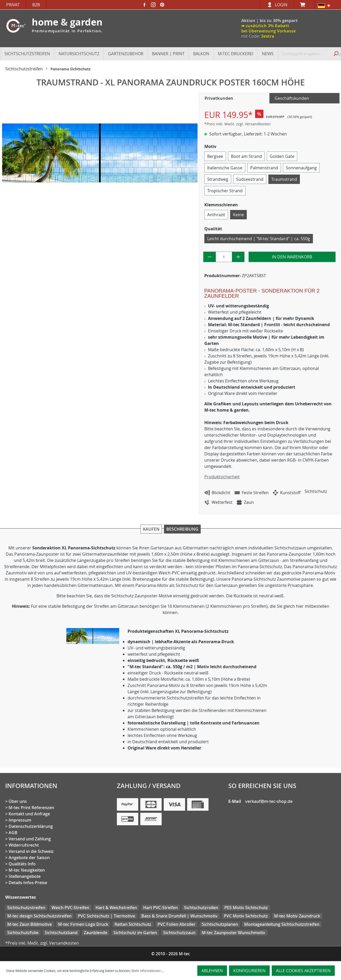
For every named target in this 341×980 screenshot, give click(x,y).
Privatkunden (219, 98)
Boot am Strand (246, 156)
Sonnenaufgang (301, 168)
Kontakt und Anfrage (29, 814)
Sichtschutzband (61, 933)
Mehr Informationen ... (148, 971)
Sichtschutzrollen (201, 908)
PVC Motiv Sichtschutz (246, 916)
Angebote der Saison (29, 858)
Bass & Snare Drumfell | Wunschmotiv (179, 916)
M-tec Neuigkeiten (27, 870)
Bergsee (215, 156)
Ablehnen (212, 971)
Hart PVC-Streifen (160, 908)
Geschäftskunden (292, 98)
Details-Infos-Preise (28, 883)
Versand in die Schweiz (31, 851)
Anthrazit (216, 215)
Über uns (18, 801)
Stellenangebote (25, 876)
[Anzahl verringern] (210, 257)
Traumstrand (284, 179)
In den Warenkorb (292, 257)
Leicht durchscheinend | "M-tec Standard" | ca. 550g (259, 239)
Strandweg (218, 179)
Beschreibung (182, 529)
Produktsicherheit (222, 477)
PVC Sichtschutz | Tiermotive (106, 916)
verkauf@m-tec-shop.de (269, 801)
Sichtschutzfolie (23, 933)
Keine (238, 215)
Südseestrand (250, 179)
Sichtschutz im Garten (135, 933)
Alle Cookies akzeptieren (303, 971)
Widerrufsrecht (24, 845)
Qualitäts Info (22, 864)
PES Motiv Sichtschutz (246, 908)
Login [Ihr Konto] (281, 5)
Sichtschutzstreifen (26, 908)
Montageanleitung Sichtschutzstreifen (282, 924)
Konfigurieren (249, 971)
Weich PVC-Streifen (70, 908)
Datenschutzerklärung (31, 826)
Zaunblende (96, 933)
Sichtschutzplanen (220, 924)
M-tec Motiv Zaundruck (297, 916)
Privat (13, 5)
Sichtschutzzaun (179, 933)
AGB (13, 833)
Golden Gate (282, 156)
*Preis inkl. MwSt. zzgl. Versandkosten (238, 124)
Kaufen (151, 529)
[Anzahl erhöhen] (238, 257)
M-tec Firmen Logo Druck (83, 924)
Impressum (20, 820)
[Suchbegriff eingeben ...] (304, 54)
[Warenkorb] (304, 5)
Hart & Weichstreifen (116, 908)
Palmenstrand (264, 168)
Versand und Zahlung (30, 839)
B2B (36, 5)
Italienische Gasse (225, 168)
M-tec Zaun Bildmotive (30, 924)
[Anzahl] (224, 257)
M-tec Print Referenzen (31, 808)
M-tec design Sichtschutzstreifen (39, 916)
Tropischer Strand (225, 191)
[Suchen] (335, 54)
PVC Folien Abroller (176, 924)
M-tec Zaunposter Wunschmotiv (233, 933)
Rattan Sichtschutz (133, 924)
